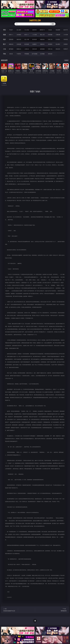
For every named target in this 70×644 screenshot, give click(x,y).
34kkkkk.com (35, 20)
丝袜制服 (50, 35)
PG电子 (11, 30)
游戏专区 (35, 30)
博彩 (4, 30)
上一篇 (10, 610)
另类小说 (50, 49)
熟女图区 (58, 44)
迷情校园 (42, 49)
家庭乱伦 (19, 49)
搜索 (53, 24)
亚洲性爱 (11, 39)
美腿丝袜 (42, 44)
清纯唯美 (50, 44)
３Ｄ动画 (35, 35)
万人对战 (27, 30)
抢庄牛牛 (66, 30)
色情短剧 (50, 54)
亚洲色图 (19, 44)
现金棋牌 (58, 30)
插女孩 (11, 54)
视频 (4, 35)
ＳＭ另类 (66, 35)
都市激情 (11, 49)
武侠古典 (35, 49)
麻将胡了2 (42, 30)
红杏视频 (42, 54)
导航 (4, 54)
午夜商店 (19, 54)
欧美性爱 (35, 39)
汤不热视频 (35, 54)
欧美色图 (27, 44)
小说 (4, 49)
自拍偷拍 (19, 35)
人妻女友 (27, 49)
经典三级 (50, 39)
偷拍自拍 (19, 39)
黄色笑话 (58, 49)
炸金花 (50, 30)
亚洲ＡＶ (11, 35)
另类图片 (66, 44)
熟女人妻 (42, 35)
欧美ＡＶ (27, 35)
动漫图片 (35, 44)
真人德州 (19, 30)
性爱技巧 (66, 49)
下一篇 (60, 610)
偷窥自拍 (11, 44)
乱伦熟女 (58, 39)
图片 (4, 44)
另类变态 (66, 39)
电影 (4, 39)
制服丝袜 (42, 39)
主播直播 (58, 35)
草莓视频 (27, 54)
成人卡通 (27, 39)
